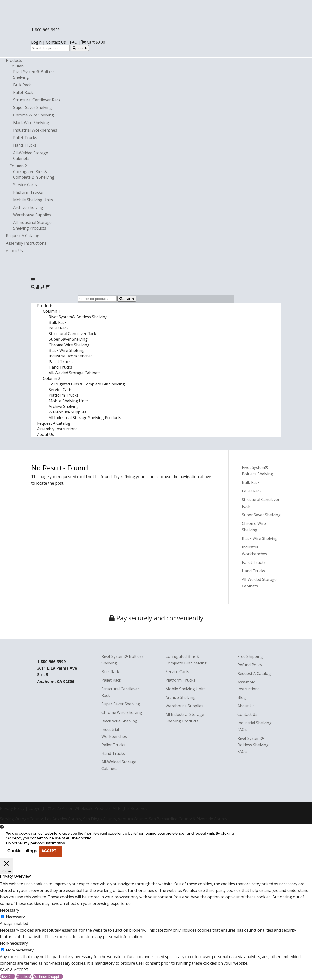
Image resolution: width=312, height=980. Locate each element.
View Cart (8, 976)
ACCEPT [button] (49, 851)
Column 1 (18, 66)
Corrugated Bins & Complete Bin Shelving (34, 174)
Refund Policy (250, 665)
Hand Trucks (25, 145)
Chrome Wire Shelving (34, 115)
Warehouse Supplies (32, 215)
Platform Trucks (28, 192)
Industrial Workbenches (35, 130)
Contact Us (56, 42)
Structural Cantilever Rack (37, 100)
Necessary (15, 917)
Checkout (24, 976)
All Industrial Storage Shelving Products (32, 225)
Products (14, 60)
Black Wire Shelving (31, 123)
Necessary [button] (10, 910)
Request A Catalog (23, 236)
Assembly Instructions (26, 243)
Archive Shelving (28, 207)
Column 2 (18, 166)
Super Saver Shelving (33, 107)
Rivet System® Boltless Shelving (78, 317)
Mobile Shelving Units (33, 200)
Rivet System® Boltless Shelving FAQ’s (253, 745)
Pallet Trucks (25, 138)
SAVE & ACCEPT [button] (14, 970)
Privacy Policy (12, 808)
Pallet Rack (23, 92)
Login (36, 42)
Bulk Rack (22, 85)
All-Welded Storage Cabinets (75, 373)
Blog (242, 697)
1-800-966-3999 (45, 30)
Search (80, 48)
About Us (14, 251)
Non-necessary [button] (14, 943)
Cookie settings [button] (22, 851)
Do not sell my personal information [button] (36, 843)
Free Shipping (250, 656)
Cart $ (93, 42)
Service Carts (25, 185)
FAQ (74, 42)
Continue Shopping (48, 976)
